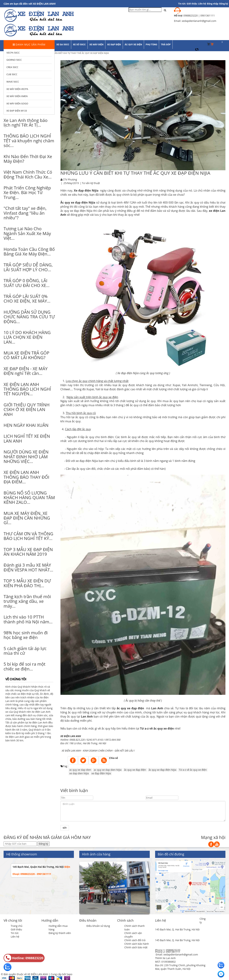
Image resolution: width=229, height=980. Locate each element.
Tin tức (182, 4)
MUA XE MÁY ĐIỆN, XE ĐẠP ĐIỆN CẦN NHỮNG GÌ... (27, 518)
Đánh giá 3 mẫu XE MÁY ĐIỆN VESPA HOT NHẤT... (28, 567)
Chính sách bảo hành (137, 944)
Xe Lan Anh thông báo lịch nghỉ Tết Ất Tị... (25, 123)
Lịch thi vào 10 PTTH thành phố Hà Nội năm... (28, 619)
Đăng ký (224, 4)
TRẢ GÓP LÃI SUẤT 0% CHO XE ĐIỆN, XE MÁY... (27, 299)
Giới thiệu (192, 4)
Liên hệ (202, 4)
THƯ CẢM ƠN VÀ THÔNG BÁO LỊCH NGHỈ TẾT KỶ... (28, 536)
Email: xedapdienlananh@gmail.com (177, 954)
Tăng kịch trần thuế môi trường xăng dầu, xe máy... (27, 601)
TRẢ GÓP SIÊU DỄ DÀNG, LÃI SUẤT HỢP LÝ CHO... (28, 267)
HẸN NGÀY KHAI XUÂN (26, 425)
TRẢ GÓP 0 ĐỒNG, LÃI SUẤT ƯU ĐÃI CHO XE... (27, 283)
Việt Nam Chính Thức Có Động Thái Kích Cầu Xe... (28, 174)
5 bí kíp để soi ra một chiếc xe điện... (25, 666)
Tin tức (15, 933)
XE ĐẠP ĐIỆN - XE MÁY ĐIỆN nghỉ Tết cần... (26, 371)
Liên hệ (15, 937)
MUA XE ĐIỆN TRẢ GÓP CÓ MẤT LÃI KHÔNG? (26, 355)
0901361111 (173, 952)
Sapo (69, 974)
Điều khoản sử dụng (98, 926)
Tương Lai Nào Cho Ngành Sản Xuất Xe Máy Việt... (27, 233)
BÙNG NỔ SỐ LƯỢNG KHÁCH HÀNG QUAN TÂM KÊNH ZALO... (29, 498)
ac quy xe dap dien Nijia (108, 770)
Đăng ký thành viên (60, 933)
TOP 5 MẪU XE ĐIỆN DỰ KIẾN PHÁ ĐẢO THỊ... (27, 583)
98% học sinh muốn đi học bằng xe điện (26, 635)
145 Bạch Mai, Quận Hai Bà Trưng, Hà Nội (38, 867)
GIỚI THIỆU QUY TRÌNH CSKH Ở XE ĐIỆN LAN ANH (27, 409)
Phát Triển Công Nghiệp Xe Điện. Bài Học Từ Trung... (27, 192)
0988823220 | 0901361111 (199, 15)
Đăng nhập (213, 4)
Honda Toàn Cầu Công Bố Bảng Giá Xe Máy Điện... (29, 251)
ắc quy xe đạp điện (130, 708)
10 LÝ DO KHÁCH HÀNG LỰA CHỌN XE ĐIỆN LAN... (27, 337)
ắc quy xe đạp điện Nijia (162, 770)
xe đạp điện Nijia (101, 773)
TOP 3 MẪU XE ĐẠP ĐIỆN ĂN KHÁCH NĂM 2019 (28, 552)
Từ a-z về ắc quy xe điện (157, 728)
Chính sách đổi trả (135, 940)
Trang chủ (17, 926)
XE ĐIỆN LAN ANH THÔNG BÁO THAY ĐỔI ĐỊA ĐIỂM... (26, 477)
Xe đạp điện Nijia (86, 190)
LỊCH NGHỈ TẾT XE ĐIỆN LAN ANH (27, 438)
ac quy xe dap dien (80, 770)
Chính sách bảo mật (136, 947)
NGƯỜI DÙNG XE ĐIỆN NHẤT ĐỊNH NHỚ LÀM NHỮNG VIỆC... (26, 457)
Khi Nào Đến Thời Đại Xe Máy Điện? (28, 159)
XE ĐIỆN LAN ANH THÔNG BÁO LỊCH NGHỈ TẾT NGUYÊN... (27, 389)
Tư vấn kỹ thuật (91, 183)
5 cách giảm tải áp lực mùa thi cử (25, 651)
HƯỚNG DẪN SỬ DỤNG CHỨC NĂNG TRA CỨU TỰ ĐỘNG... (29, 317)
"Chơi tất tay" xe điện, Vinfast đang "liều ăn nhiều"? (25, 213)
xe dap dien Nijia (79, 773)
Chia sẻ (114, 758)
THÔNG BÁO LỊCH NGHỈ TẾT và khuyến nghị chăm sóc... (29, 141)
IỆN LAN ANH (74, 751)
